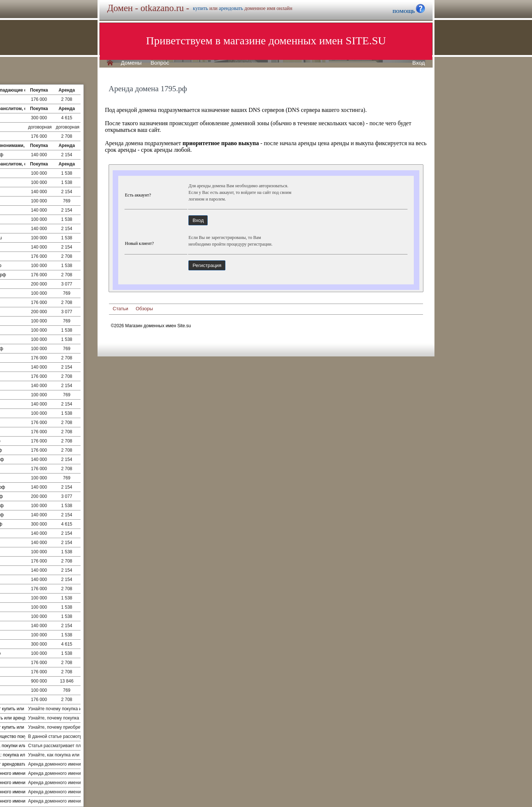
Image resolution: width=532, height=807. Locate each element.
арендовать (231, 8)
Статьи (120, 309)
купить (200, 8)
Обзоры (144, 309)
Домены (131, 63)
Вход (419, 63)
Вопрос (160, 63)
